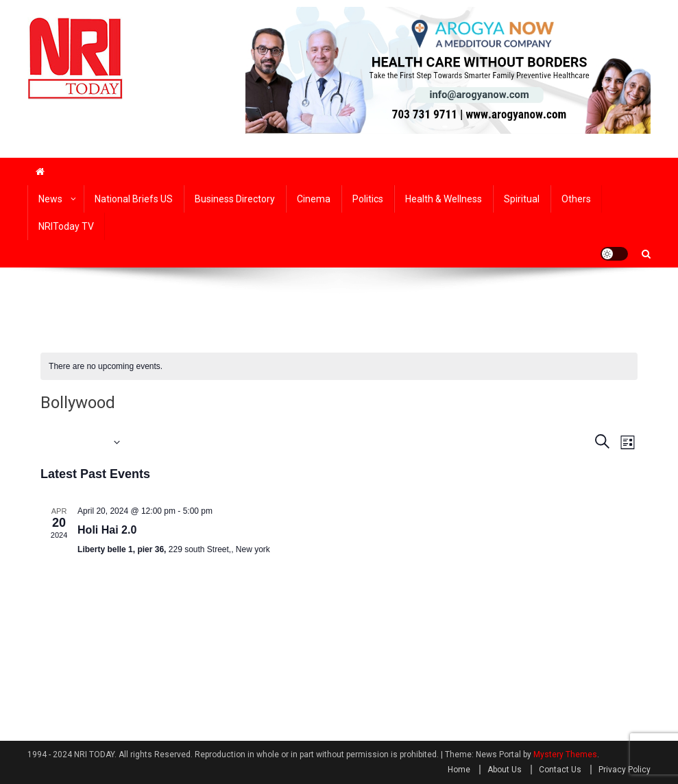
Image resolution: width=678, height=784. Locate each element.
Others (576, 199)
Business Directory (235, 199)
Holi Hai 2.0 (107, 530)
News (50, 199)
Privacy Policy (625, 770)
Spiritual (522, 199)
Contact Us (560, 770)
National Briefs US (134, 199)
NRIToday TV (66, 226)
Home (459, 770)
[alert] (339, 367)
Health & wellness (444, 199)
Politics (368, 199)
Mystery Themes (565, 755)
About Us (505, 770)
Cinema (314, 199)
